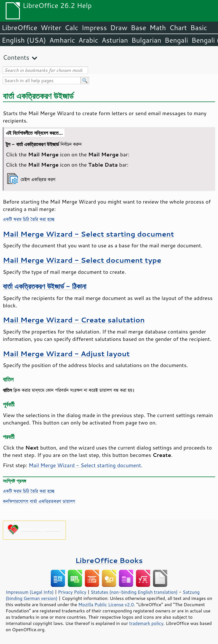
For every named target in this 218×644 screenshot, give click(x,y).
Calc (72, 28)
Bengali (176, 40)
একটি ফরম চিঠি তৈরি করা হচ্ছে (29, 219)
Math (158, 28)
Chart (178, 28)
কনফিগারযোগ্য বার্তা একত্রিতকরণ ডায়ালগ (39, 501)
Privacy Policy (72, 592)
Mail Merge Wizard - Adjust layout (66, 354)
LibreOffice (19, 28)
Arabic (88, 40)
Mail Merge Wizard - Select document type (82, 260)
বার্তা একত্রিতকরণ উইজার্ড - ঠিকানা (45, 286)
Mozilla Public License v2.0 (106, 604)
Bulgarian (146, 40)
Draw (119, 28)
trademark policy (146, 623)
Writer (51, 28)
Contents (16, 57)
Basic (199, 28)
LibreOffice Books (109, 560)
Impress (94, 28)
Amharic (62, 40)
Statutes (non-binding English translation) (134, 592)
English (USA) (24, 40)
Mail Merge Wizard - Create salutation (74, 320)
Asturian (115, 40)
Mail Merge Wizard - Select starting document (88, 234)
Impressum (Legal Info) (30, 592)
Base (139, 28)
